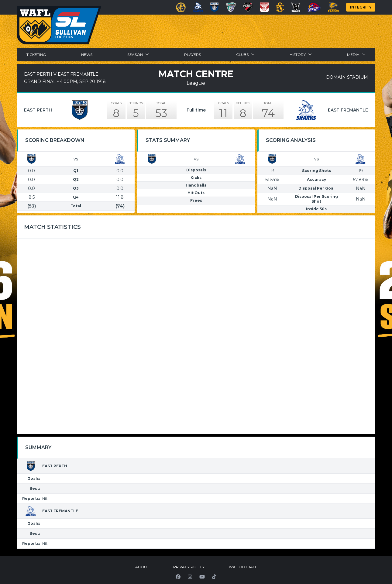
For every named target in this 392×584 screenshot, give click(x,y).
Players (193, 55)
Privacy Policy (189, 567)
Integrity (361, 7)
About (142, 567)
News (87, 55)
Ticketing (36, 55)
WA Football (243, 567)
